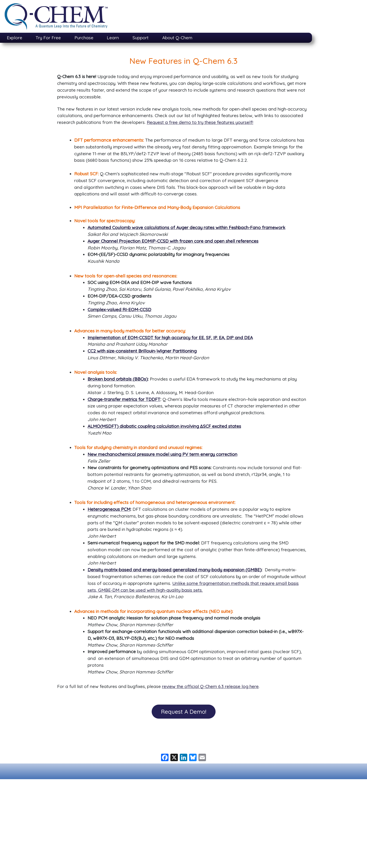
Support (141, 38)
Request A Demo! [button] (184, 712)
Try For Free (48, 38)
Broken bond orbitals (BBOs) (118, 379)
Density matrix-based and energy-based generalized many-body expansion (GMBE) (174, 570)
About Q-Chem (177, 38)
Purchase (84, 38)
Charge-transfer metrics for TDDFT (124, 399)
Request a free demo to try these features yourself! (200, 122)
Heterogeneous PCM (109, 509)
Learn (113, 38)
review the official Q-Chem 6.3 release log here (210, 686)
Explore (15, 38)
